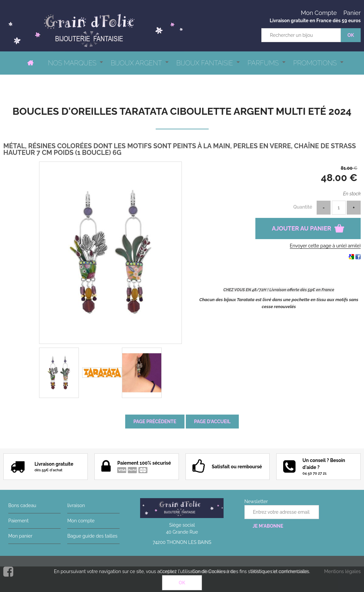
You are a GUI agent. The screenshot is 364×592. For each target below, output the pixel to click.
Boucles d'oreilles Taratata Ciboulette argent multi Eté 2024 (182, 111)
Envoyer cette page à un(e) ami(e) (325, 246)
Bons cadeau (22, 505)
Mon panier (20, 536)
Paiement (18, 521)
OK (182, 583)
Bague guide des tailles (92, 536)
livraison (76, 505)
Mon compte (81, 521)
